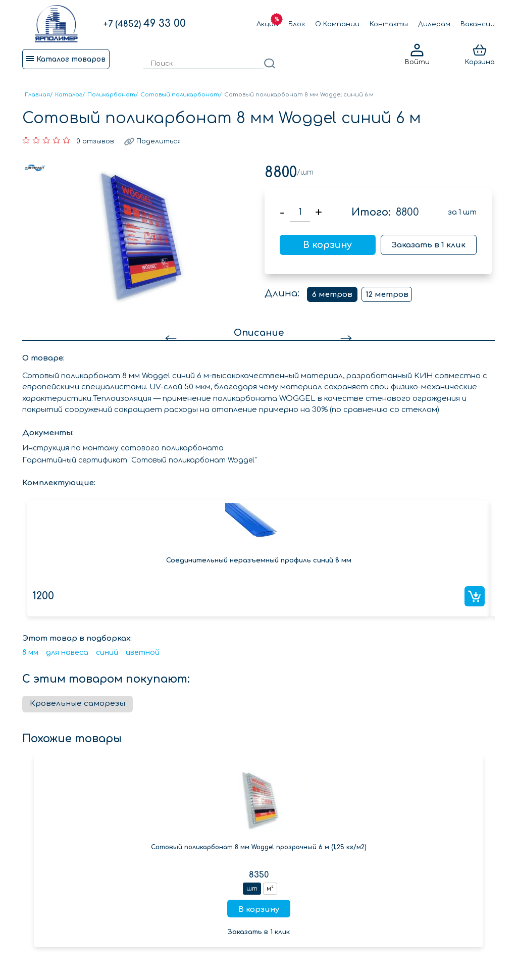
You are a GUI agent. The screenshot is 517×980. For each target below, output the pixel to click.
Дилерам (434, 24)
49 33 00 (144, 23)
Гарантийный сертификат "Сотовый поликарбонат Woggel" (139, 460)
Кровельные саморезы (77, 704)
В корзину (327, 245)
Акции (267, 24)
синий (107, 653)
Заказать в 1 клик (429, 245)
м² (270, 889)
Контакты (389, 24)
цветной (143, 653)
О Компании (337, 24)
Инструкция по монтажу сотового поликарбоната (123, 448)
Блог (297, 24)
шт (252, 889)
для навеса (67, 653)
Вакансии (478, 24)
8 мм (30, 653)
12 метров (387, 295)
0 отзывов (95, 141)
